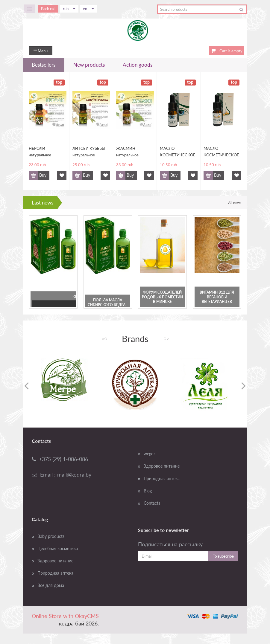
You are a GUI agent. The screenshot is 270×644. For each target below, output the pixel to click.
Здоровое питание (162, 466)
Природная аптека (162, 479)
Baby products (51, 536)
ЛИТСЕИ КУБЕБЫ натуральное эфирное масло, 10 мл (89, 152)
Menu (41, 51)
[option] (64, 380)
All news (235, 203)
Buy (43, 175)
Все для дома (51, 585)
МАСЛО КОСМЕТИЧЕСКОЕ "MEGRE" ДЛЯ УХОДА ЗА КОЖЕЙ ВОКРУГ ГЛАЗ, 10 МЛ (178, 152)
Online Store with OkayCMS (65, 616)
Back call (48, 9)
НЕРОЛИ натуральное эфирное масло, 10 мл (45, 152)
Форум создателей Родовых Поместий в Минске (162, 297)
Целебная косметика (58, 549)
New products (89, 65)
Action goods (138, 65)
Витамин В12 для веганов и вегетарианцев (217, 297)
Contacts (152, 503)
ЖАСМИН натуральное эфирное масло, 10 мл (133, 152)
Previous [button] (26, 386)
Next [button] (244, 386)
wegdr (149, 454)
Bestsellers (44, 65)
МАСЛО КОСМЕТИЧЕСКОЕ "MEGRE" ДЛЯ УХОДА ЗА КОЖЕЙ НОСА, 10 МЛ (221, 152)
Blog (148, 491)
